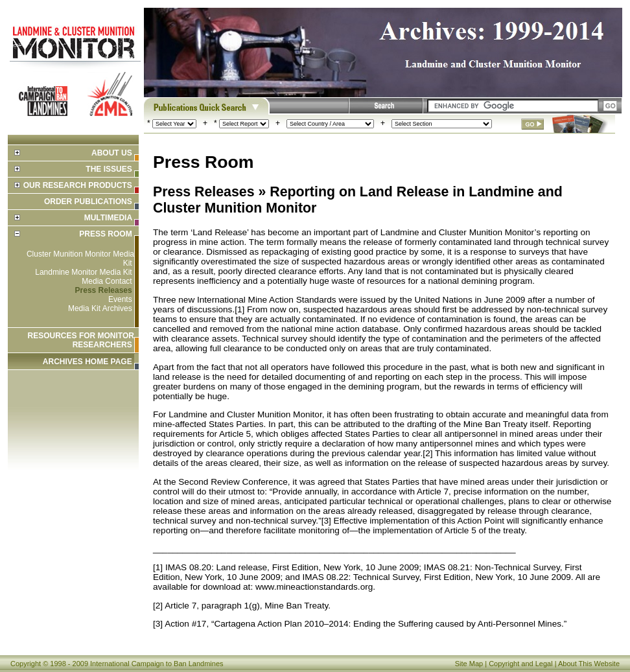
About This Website (589, 664)
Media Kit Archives (100, 308)
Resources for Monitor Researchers (81, 340)
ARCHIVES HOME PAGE (87, 362)
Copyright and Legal (520, 664)
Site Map (469, 664)
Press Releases (104, 290)
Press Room (105, 234)
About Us (112, 153)
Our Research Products (78, 185)
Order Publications (88, 202)
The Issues (109, 169)
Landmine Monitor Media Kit (83, 272)
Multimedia (108, 218)
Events (120, 299)
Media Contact (107, 281)
